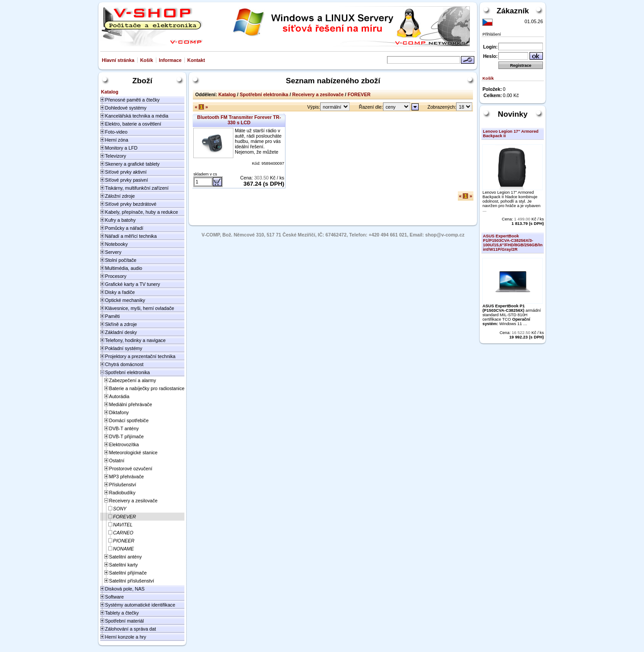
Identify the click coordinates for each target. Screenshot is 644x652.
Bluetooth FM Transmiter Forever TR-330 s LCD (239, 120)
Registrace (521, 65)
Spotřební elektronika (264, 94)
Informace (170, 60)
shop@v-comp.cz (445, 235)
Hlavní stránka (118, 60)
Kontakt (196, 60)
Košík (147, 60)
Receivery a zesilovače (318, 94)
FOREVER (359, 94)
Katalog (227, 94)
